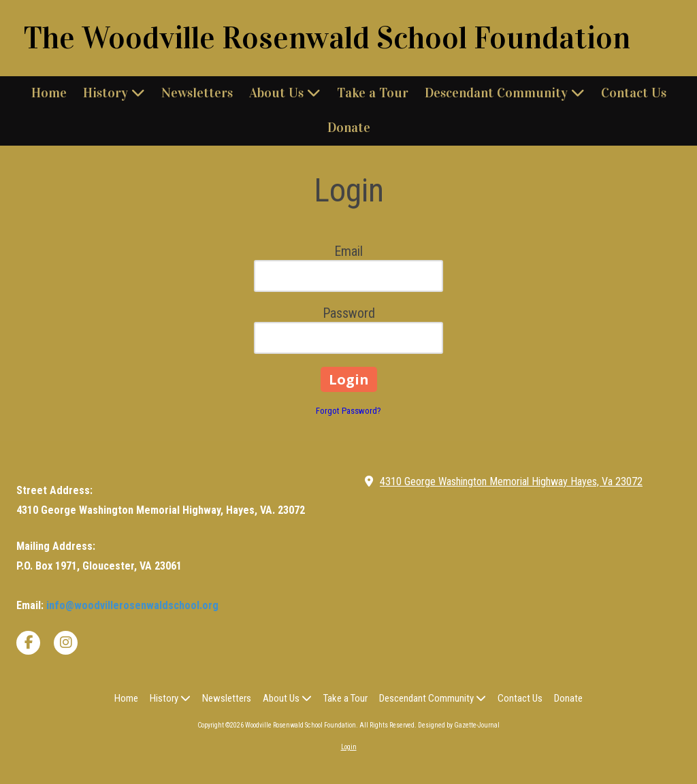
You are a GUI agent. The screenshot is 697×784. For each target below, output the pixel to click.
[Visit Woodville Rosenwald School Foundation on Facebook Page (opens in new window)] (28, 643)
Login (349, 747)
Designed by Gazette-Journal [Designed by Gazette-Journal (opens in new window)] (459, 725)
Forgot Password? (348, 411)
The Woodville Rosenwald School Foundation (327, 38)
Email (348, 251)
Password (349, 313)
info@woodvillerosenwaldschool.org (132, 605)
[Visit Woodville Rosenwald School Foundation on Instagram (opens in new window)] (66, 643)
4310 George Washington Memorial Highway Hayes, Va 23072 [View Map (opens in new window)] (511, 481)
